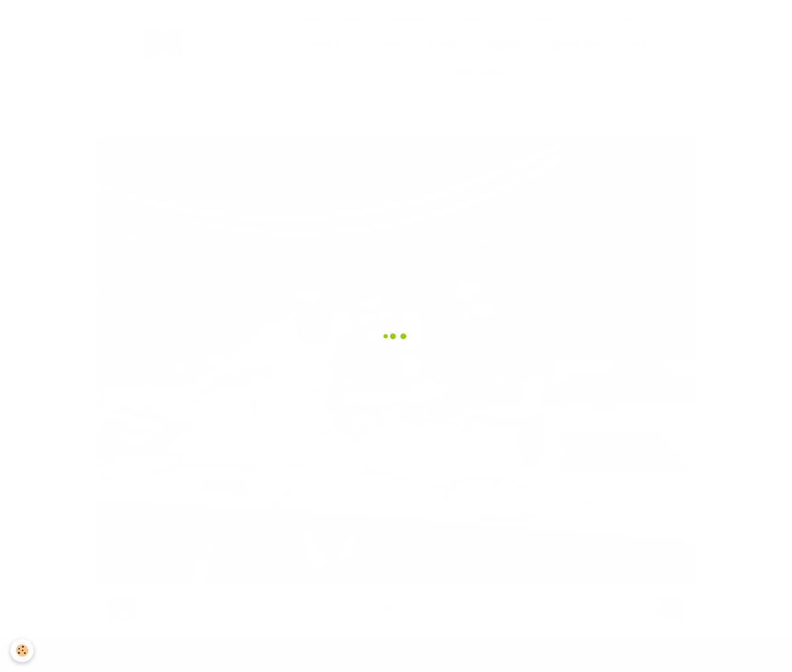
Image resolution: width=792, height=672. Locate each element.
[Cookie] (22, 651)
